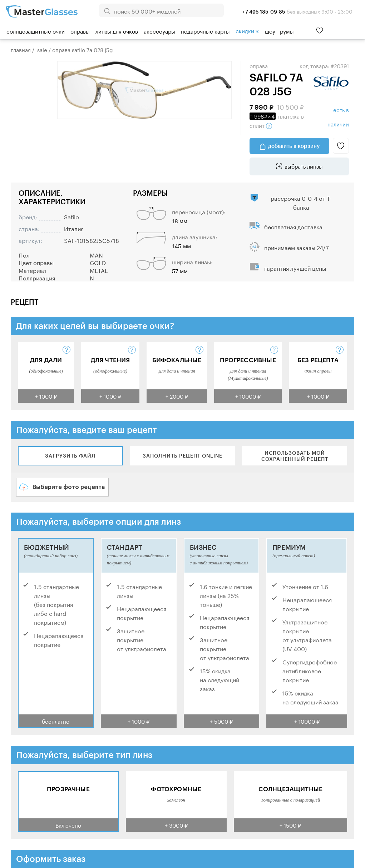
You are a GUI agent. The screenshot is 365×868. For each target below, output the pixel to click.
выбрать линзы (304, 166)
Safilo (71, 216)
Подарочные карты (205, 31)
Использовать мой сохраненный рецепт (295, 456)
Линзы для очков (117, 31)
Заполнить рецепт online (182, 456)
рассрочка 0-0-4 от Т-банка (301, 202)
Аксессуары (159, 31)
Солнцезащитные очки (36, 31)
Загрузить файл (70, 456)
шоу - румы (279, 31)
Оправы (80, 31)
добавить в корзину (294, 146)
